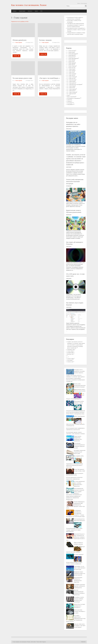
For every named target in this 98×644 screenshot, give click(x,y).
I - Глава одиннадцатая (73, 58)
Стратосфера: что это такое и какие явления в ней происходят (80, 568)
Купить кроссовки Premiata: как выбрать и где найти (79, 611)
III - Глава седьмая (72, 89)
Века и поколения (72, 97)
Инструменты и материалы (74, 98)
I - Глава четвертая (72, 66)
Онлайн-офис (70, 353)
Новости (70, 100)
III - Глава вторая (71, 81)
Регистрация (84, 3)
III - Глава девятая (72, 83)
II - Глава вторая (71, 69)
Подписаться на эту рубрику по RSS (20, 22)
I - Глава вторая (71, 52)
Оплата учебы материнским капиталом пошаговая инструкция (75, 182)
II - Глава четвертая (72, 77)
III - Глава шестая (72, 94)
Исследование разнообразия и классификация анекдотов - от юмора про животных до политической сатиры (75, 513)
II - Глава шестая (71, 78)
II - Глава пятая (71, 72)
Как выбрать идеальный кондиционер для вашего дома (80, 452)
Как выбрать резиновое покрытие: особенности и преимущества (79, 586)
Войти (79, 3)
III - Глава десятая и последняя (75, 84)
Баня (69, 95)
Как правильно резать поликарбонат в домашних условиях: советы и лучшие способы (76, 30)
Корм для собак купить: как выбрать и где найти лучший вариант (80, 626)
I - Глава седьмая (18, 42)
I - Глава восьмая (72, 51)
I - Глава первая (71, 60)
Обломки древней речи (19, 40)
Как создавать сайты (79, 456)
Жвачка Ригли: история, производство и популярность (79, 606)
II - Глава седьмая (72, 74)
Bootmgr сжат (70, 354)
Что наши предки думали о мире (22, 78)
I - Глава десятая (71, 57)
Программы (71, 104)
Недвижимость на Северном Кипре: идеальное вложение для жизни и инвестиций (75, 465)
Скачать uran (70, 362)
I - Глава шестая (71, 68)
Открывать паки (71, 349)
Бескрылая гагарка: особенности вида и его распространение (79, 573)
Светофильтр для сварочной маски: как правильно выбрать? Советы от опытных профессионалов (76, 25)
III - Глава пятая (71, 88)
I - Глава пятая (71, 61)
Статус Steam (70, 351)
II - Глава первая (71, 71)
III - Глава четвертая (72, 92)
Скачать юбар (70, 359)
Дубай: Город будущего (79, 416)
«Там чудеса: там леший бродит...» (50, 78)
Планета (70, 101)
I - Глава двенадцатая (73, 54)
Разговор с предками (45, 40)
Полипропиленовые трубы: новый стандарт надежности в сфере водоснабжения (74, 530)
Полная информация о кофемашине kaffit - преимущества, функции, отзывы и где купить (75, 505)
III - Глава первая (71, 86)
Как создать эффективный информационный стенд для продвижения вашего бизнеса (76, 618)
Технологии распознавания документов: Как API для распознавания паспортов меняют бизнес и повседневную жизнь (76, 412)
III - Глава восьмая (72, 80)
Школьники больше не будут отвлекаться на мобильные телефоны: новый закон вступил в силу (75, 537)
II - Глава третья (71, 75)
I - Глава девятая (71, 55)
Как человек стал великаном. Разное (29, 5)
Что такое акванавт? (79, 554)
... (17, 52)
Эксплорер (70, 360)
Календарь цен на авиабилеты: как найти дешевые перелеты (73, 124)
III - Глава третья (71, 91)
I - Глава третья (71, 65)
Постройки (71, 103)
